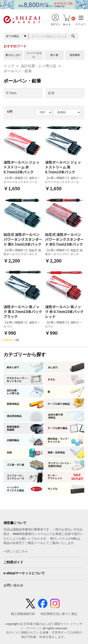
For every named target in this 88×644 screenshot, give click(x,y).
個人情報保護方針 (23, 614)
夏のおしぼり (13, 55)
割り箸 (54, 55)
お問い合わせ (13, 585)
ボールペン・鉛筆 (18, 71)
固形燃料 (75, 55)
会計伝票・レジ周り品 (38, 66)
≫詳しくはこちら (16, 551)
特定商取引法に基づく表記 (59, 614)
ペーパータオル (34, 55)
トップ (9, 66)
